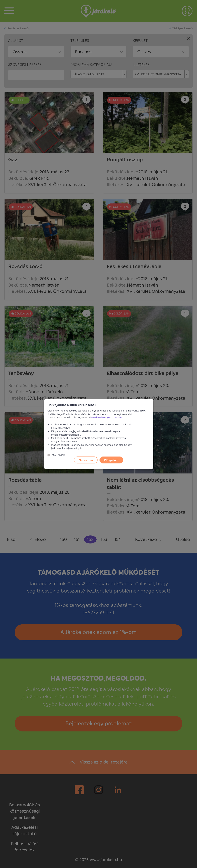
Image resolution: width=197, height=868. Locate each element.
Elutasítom (86, 460)
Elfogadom (111, 460)
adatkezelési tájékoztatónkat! (108, 417)
